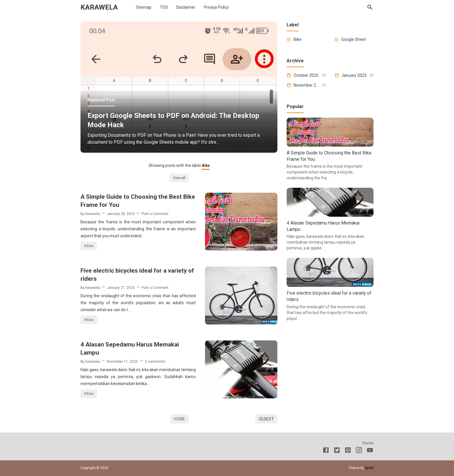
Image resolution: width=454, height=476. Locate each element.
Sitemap (144, 7)
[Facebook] (326, 451)
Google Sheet (354, 39)
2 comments (155, 362)
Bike (90, 246)
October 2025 (306, 75)
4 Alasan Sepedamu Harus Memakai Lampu (130, 349)
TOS (164, 7)
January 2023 (354, 75)
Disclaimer (186, 7)
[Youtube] (370, 451)
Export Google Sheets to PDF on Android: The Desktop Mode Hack (173, 120)
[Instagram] (359, 451)
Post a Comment (155, 214)
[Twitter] (337, 451)
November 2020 (307, 85)
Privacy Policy (216, 7)
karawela (99, 7)
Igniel (369, 468)
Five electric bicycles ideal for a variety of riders (137, 275)
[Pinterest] (348, 451)
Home (179, 419)
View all (179, 178)
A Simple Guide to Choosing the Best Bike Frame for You (138, 201)
